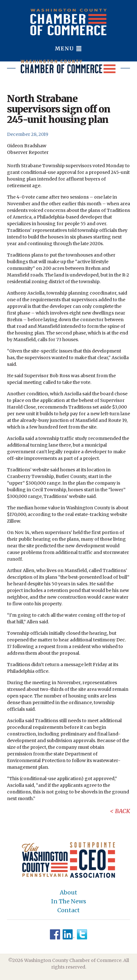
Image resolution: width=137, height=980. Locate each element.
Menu (68, 48)
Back (123, 811)
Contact (68, 910)
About (68, 893)
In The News (69, 901)
